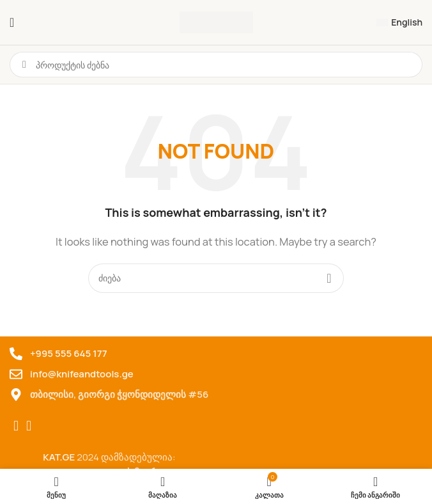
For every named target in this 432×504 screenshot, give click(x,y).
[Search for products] (216, 278)
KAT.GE (59, 457)
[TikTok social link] (29, 426)
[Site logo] (216, 21)
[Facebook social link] (16, 426)
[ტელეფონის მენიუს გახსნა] (12, 22)
